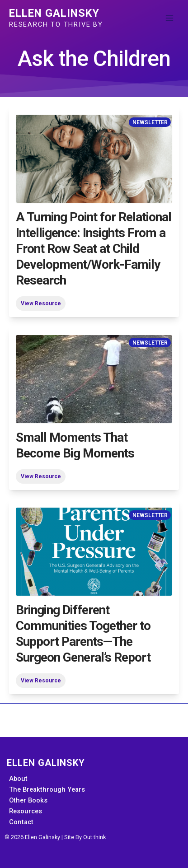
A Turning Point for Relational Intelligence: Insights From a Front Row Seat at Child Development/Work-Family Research (94, 249)
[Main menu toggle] (169, 18)
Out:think (94, 837)
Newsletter (150, 122)
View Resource (41, 303)
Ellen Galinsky (54, 13)
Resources (26, 811)
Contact (21, 822)
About (18, 779)
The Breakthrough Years (47, 789)
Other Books (28, 800)
